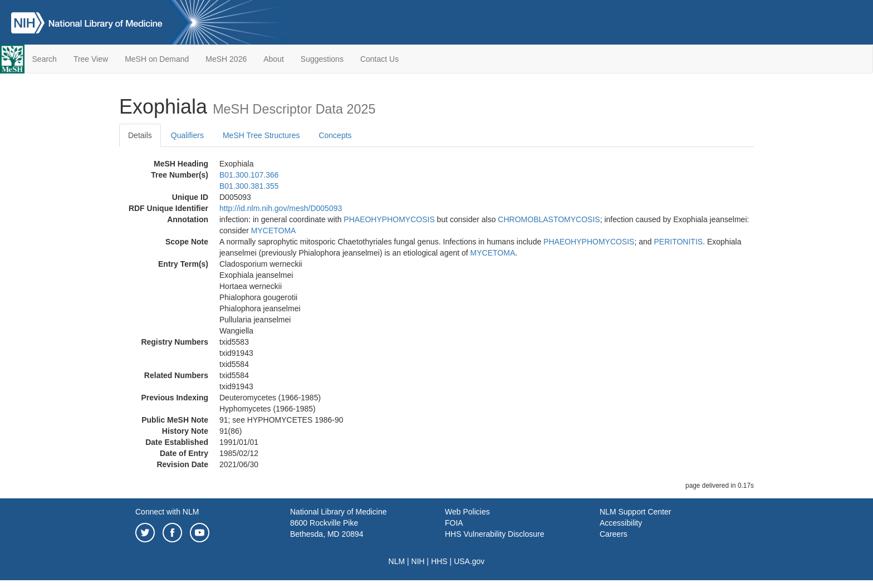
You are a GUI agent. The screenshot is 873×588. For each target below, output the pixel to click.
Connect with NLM (167, 512)
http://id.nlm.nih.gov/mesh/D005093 (281, 208)
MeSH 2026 (226, 59)
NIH (418, 561)
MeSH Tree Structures (261, 135)
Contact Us (379, 59)
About (274, 59)
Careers (614, 534)
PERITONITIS (679, 242)
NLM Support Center (635, 512)
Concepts (335, 135)
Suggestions (322, 59)
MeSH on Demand (157, 59)
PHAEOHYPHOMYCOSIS (389, 219)
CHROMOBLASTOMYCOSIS (549, 219)
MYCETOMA (274, 231)
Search (45, 59)
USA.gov (469, 561)
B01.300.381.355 (249, 186)
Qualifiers (187, 135)
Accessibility (621, 523)
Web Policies (467, 512)
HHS (439, 561)
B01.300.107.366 (249, 175)
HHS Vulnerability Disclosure (494, 534)
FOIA (454, 523)
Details (140, 135)
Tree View (91, 59)
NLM (397, 561)
